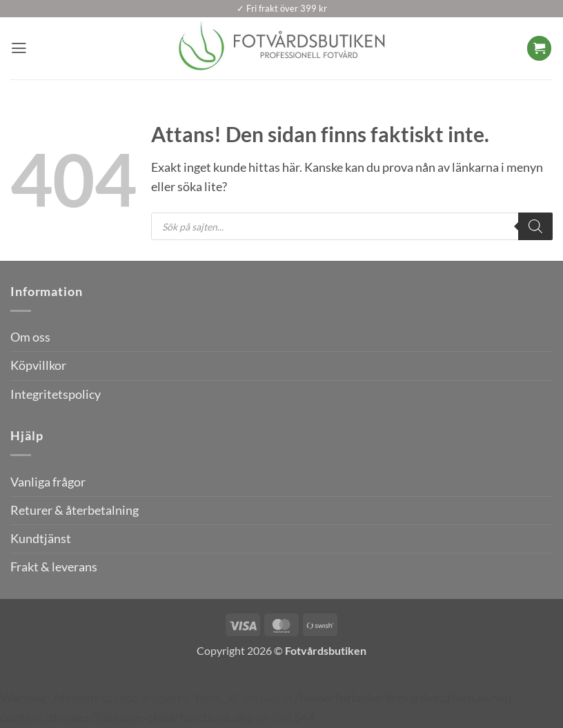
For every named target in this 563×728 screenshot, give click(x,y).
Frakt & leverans (54, 567)
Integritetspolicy (56, 394)
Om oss (30, 337)
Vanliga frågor (48, 482)
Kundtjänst (41, 539)
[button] (20, 48)
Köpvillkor (38, 365)
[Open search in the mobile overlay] (352, 226)
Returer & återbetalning (75, 510)
